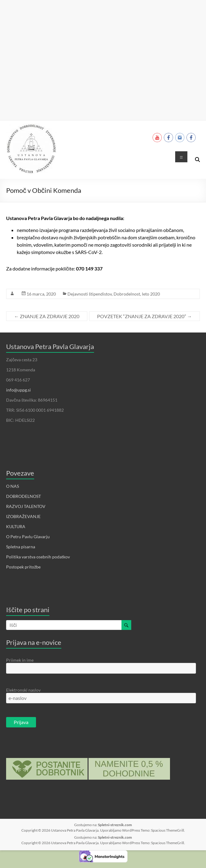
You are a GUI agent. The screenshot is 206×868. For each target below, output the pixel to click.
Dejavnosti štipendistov (90, 294)
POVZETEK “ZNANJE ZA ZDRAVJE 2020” (145, 316)
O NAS (13, 486)
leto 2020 (151, 294)
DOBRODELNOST (23, 496)
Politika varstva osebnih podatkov (38, 557)
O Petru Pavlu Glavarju (28, 537)
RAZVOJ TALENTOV (26, 506)
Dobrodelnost (127, 294)
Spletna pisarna (21, 547)
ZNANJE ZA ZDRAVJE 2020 (47, 316)
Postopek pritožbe (23, 567)
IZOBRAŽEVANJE (23, 516)
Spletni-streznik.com (115, 825)
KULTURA (16, 526)
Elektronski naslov (23, 690)
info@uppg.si (18, 390)
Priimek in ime (20, 660)
